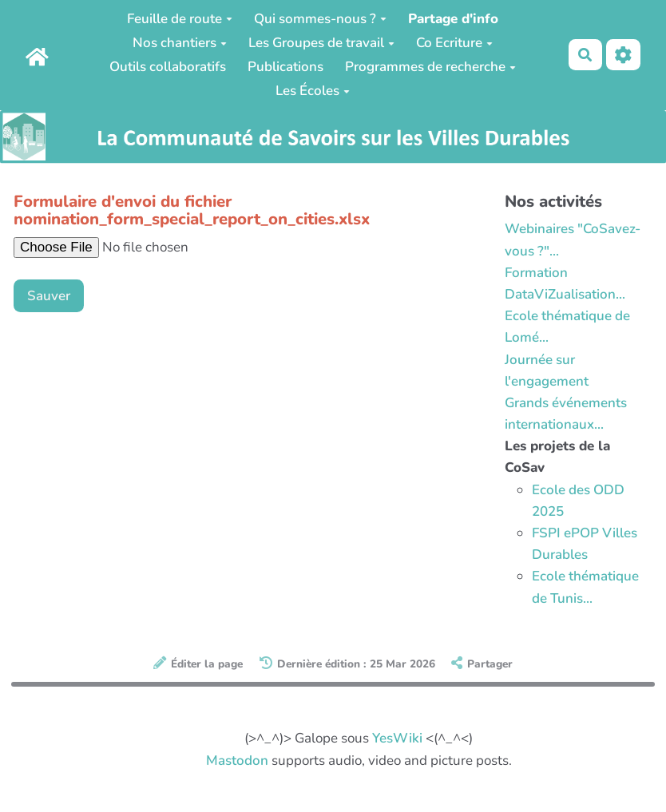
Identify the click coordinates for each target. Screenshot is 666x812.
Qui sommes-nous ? (320, 19)
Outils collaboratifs (168, 67)
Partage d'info (453, 19)
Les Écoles (313, 91)
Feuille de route (180, 19)
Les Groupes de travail (321, 43)
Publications (285, 67)
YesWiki (397, 738)
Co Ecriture (454, 43)
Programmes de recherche (430, 67)
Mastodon (237, 761)
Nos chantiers (180, 43)
